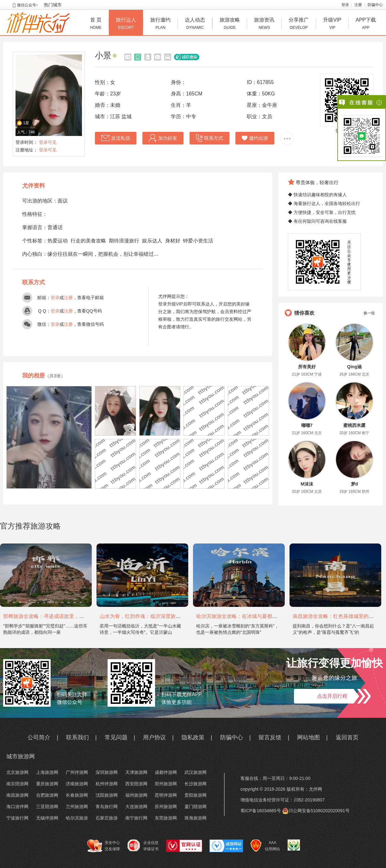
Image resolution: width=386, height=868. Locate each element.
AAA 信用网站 (265, 846)
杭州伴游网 (107, 784)
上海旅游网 (47, 772)
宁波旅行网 (17, 818)
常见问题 (116, 737)
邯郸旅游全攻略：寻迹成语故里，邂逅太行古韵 (56, 616)
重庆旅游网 (47, 784)
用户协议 (154, 737)
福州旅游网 (136, 795)
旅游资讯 (264, 24)
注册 (358, 5)
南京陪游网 (17, 784)
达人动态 (195, 24)
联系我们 (78, 737)
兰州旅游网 (77, 807)
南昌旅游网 (17, 795)
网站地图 (308, 737)
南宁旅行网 (136, 818)
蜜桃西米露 (354, 425)
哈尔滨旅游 (77, 818)
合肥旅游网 (47, 795)
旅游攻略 (230, 24)
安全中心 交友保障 (104, 846)
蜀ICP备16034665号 (261, 811)
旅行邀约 (160, 24)
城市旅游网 (21, 756)
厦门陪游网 (196, 807)
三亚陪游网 (47, 807)
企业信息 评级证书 (143, 845)
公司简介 (39, 737)
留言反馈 (270, 737)
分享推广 (299, 24)
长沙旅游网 (196, 784)
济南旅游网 (77, 784)
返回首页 (347, 737)
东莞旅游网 (166, 818)
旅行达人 (126, 24)
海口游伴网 (17, 807)
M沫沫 (307, 484)
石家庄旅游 (107, 818)
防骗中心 (375, 5)
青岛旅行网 (107, 807)
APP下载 (366, 24)
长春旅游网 (77, 795)
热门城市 (53, 5)
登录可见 (48, 142)
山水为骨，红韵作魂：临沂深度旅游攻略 (145, 616)
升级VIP (332, 24)
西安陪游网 (136, 784)
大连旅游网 (136, 807)
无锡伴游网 (47, 818)
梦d (355, 484)
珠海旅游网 (196, 818)
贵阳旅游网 (196, 795)
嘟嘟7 (307, 425)
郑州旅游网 (166, 784)
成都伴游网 (166, 772)
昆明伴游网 (166, 795)
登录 (345, 5)
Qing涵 (354, 367)
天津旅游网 (136, 772)
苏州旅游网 (166, 807)
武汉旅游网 (196, 772)
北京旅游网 (17, 772)
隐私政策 (193, 737)
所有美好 (307, 367)
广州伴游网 (77, 772)
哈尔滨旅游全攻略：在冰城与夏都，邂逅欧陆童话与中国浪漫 (265, 616)
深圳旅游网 (107, 772)
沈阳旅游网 (107, 795)
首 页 (96, 24)
